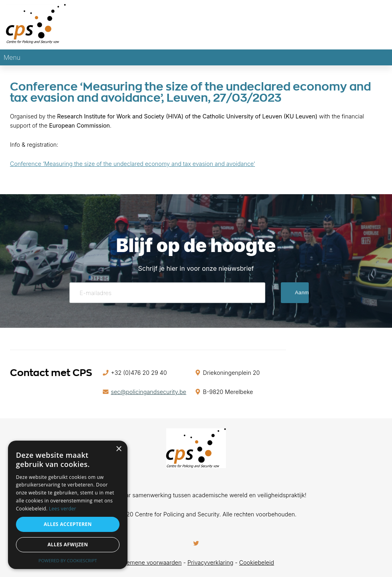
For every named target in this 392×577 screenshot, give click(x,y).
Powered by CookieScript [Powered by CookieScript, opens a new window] (68, 560)
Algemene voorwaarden (150, 562)
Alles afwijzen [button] (68, 545)
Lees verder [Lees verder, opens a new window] (63, 509)
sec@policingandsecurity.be (148, 392)
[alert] (68, 505)
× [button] (119, 449)
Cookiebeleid (257, 562)
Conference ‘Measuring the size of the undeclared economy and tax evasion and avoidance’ (132, 164)
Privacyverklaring (211, 562)
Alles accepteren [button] (68, 524)
